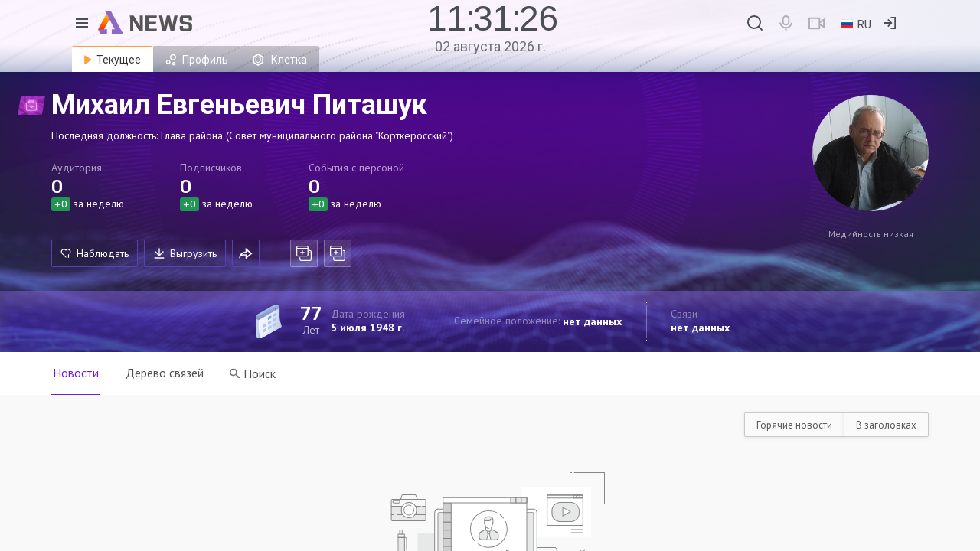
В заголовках (886, 425)
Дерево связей (165, 373)
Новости (76, 373)
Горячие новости (794, 425)
